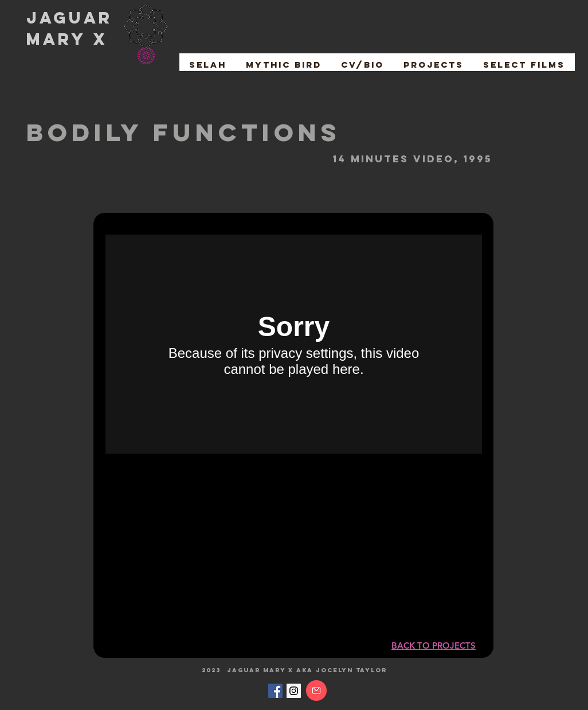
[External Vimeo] (294, 344)
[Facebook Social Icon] (275, 691)
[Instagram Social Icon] (294, 691)
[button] (524, 68)
